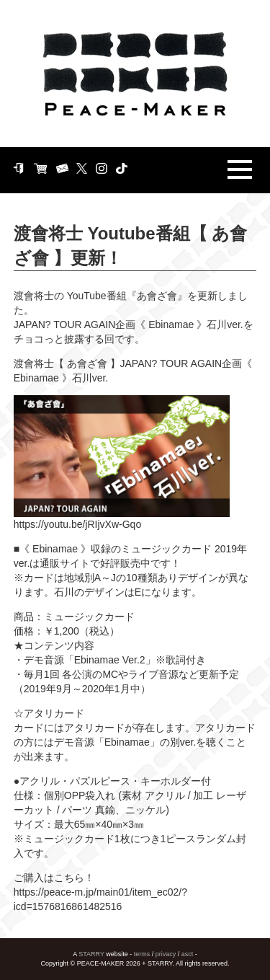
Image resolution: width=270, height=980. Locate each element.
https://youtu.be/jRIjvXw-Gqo (77, 524)
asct (188, 954)
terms (142, 954)
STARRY (91, 954)
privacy (166, 954)
